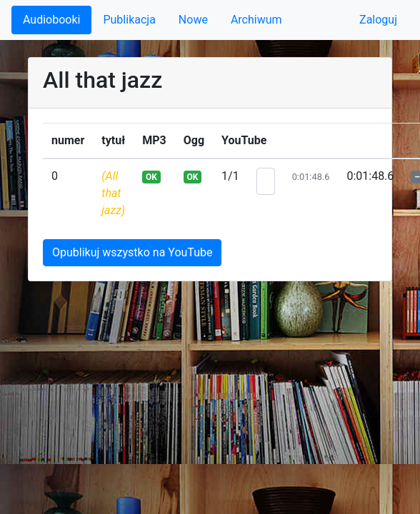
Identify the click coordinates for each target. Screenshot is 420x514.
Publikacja (129, 20)
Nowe (193, 20)
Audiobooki (51, 20)
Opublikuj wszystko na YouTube (132, 252)
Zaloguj (378, 20)
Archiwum (256, 20)
